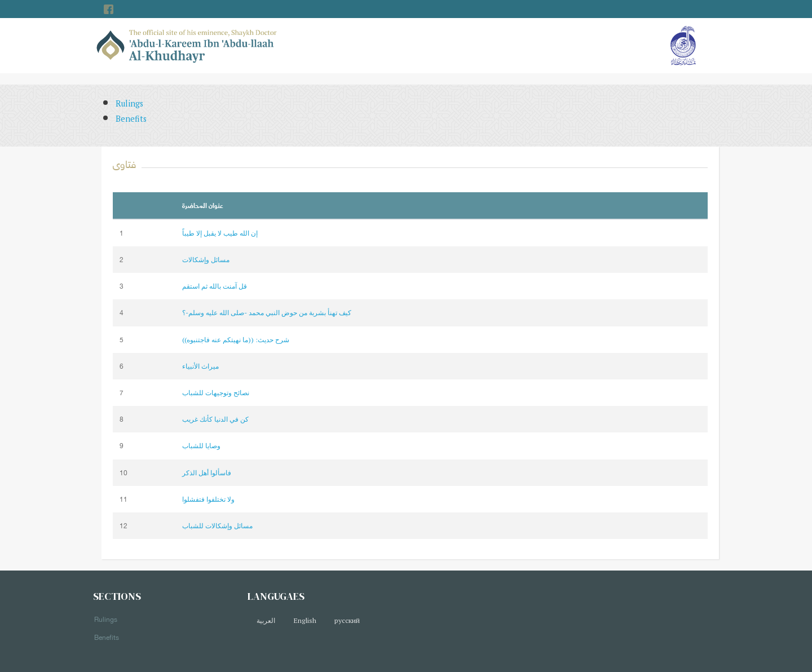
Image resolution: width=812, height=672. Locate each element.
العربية (266, 620)
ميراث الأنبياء (200, 366)
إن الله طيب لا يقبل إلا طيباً (220, 233)
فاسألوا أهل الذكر (207, 473)
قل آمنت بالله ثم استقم (215, 286)
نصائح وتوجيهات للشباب (216, 393)
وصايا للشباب (201, 446)
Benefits (131, 119)
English (305, 620)
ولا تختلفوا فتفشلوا (208, 499)
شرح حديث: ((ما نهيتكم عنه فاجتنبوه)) (236, 340)
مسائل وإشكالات (206, 260)
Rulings (129, 103)
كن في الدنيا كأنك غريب (215, 419)
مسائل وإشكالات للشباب (217, 526)
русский (347, 620)
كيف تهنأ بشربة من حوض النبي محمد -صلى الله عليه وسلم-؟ (267, 313)
